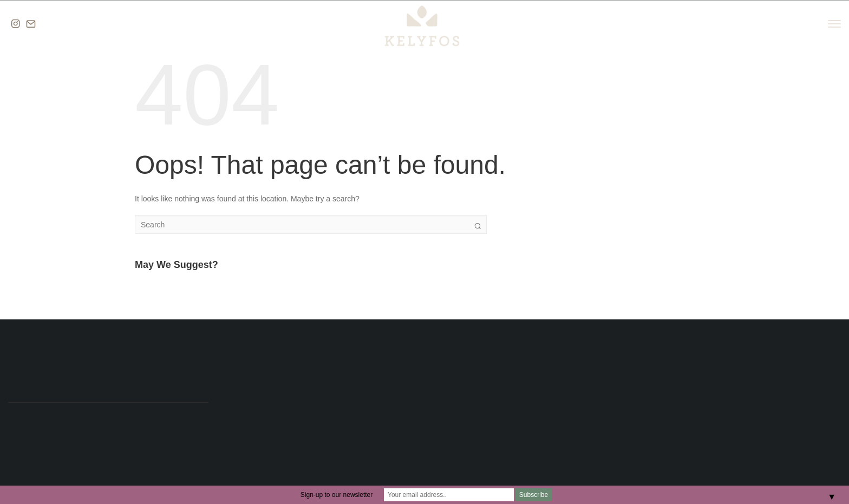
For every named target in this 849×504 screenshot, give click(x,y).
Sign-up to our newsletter (337, 495)
